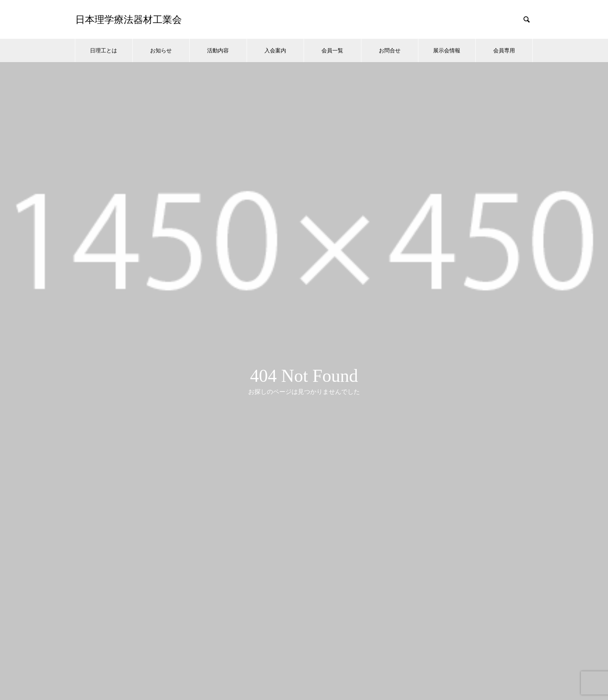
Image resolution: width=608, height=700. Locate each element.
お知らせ (161, 50)
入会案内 (275, 50)
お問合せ (390, 50)
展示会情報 (447, 50)
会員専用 (504, 50)
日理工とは (104, 50)
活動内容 (218, 50)
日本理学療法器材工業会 (129, 20)
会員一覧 (332, 50)
